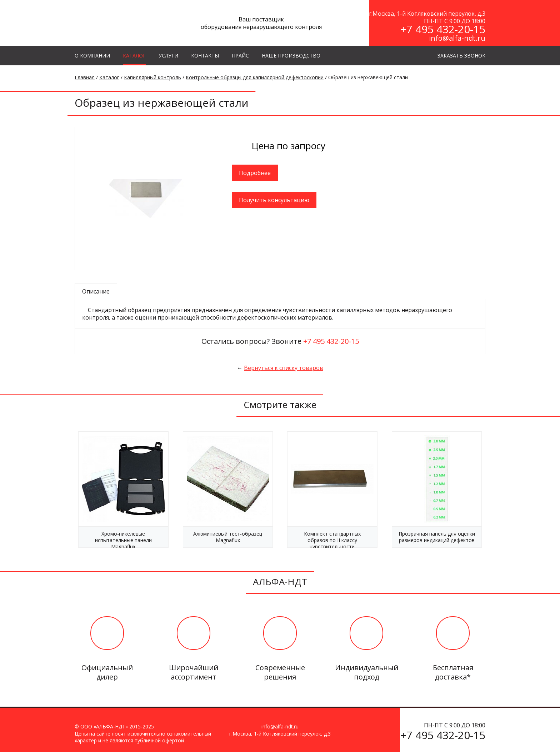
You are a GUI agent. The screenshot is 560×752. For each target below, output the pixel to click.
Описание (96, 291)
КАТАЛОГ (134, 56)
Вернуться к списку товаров (284, 368)
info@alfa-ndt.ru (457, 38)
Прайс (240, 56)
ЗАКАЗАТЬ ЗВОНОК (461, 56)
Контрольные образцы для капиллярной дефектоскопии (255, 77)
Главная (85, 77)
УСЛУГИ (168, 56)
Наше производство (291, 56)
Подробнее (255, 173)
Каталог (109, 77)
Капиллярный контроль (152, 77)
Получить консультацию (274, 200)
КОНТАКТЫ (205, 56)
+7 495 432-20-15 (443, 29)
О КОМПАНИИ (92, 56)
